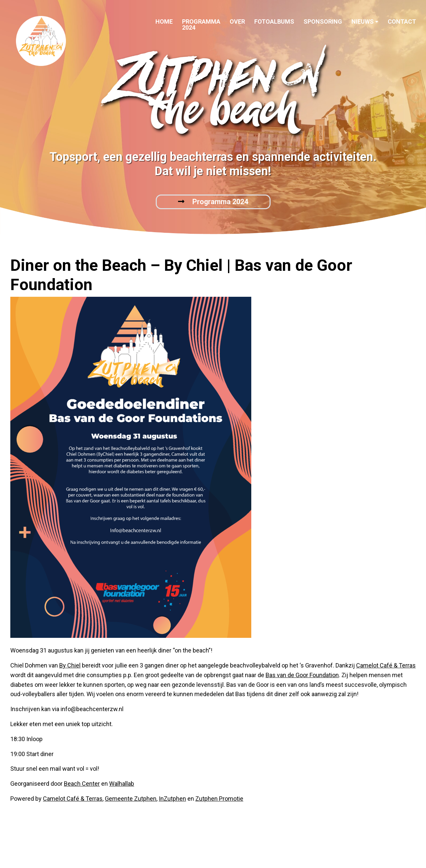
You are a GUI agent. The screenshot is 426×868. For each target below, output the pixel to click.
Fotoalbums (274, 21)
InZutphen (172, 799)
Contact (402, 21)
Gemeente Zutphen (131, 799)
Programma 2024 (201, 24)
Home (164, 21)
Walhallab (122, 784)
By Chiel (70, 665)
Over (237, 21)
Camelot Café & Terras (386, 665)
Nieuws (363, 21)
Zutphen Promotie (219, 799)
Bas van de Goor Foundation (302, 675)
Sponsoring (323, 21)
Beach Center (82, 784)
